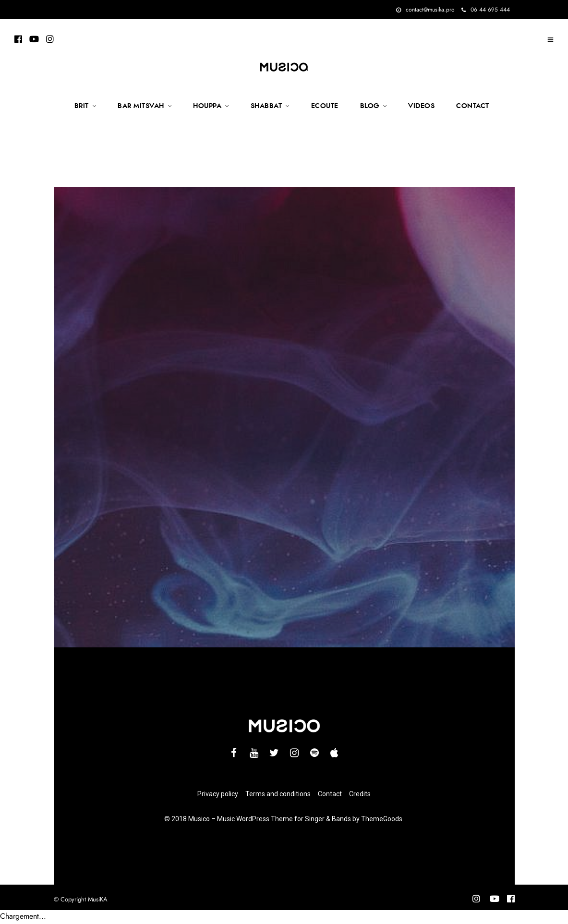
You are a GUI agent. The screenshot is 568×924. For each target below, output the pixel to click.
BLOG (370, 106)
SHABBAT (266, 106)
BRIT (82, 106)
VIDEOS (421, 106)
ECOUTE (325, 106)
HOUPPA (207, 106)
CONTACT (473, 106)
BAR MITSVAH (141, 106)
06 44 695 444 (486, 10)
